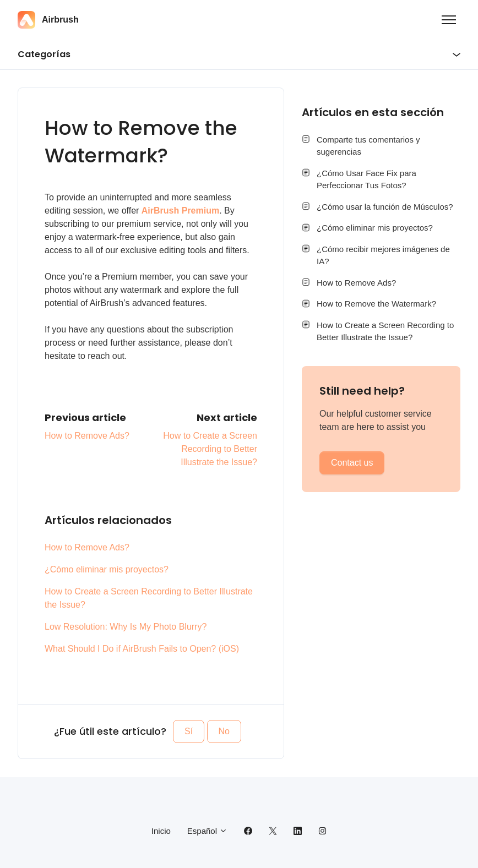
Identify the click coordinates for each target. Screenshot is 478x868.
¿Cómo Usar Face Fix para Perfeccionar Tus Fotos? (366, 179)
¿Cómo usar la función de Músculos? (385, 207)
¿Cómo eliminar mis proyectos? (107, 569)
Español (207, 831)
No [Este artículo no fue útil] (224, 731)
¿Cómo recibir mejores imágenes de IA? (383, 255)
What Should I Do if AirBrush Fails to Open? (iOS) (142, 649)
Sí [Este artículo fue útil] (189, 731)
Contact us (352, 463)
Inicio (161, 831)
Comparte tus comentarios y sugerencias (368, 146)
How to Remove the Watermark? (376, 304)
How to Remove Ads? (87, 436)
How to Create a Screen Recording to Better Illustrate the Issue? (210, 449)
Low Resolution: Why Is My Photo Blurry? (126, 627)
